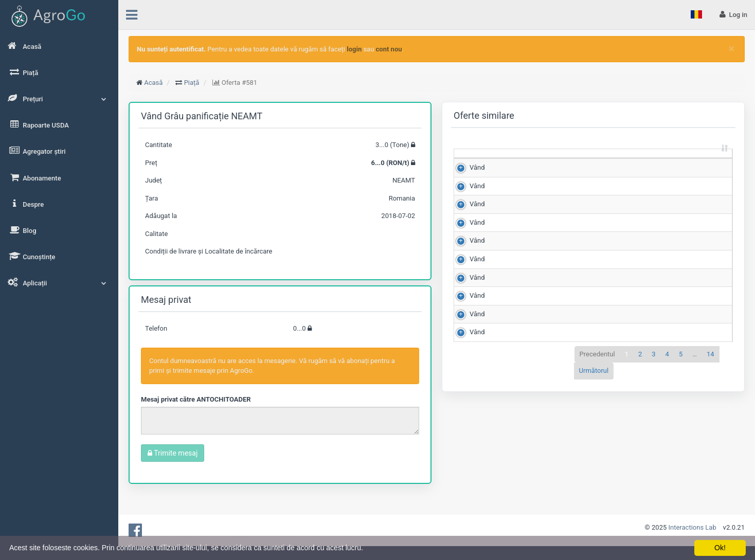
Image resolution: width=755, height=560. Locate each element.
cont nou (389, 49)
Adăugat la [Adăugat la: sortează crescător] (702, 162)
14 (711, 483)
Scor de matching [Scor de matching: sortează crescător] (606, 162)
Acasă (153, 83)
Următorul (594, 500)
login (354, 49)
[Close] (732, 49)
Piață (192, 83)
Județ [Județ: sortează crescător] (654, 167)
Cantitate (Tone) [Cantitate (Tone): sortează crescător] (507, 162)
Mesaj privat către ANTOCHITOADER (196, 399)
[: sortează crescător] (472, 163)
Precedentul (597, 483)
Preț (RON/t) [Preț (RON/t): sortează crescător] (557, 162)
